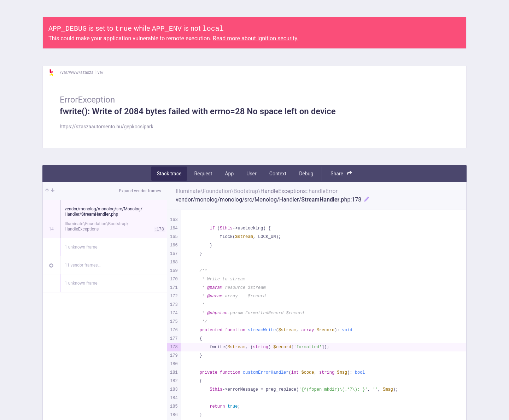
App (229, 174)
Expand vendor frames (140, 191)
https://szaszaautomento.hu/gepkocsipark (107, 127)
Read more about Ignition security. (256, 38)
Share (341, 173)
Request (203, 174)
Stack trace (169, 174)
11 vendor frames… (83, 265)
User (251, 174)
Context (278, 174)
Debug (306, 174)
